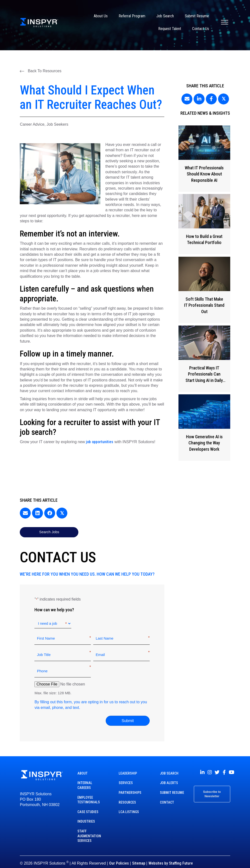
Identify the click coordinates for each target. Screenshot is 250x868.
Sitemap (139, 857)
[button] (41, 71)
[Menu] (225, 22)
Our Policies (119, 857)
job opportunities (100, 442)
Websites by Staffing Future (171, 857)
